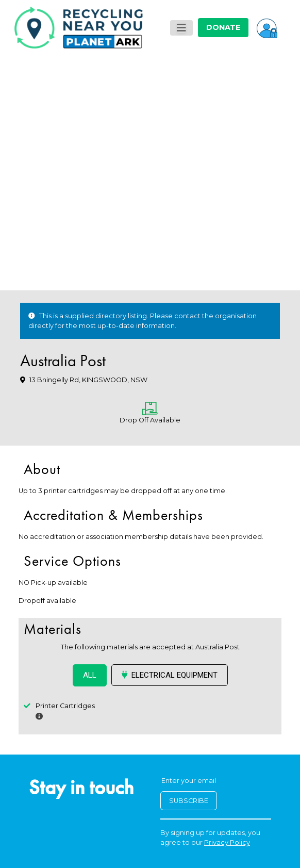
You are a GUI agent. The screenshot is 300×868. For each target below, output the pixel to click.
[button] (267, 27)
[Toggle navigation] (181, 28)
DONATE (223, 27)
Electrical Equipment (170, 675)
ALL (90, 675)
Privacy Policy (227, 842)
